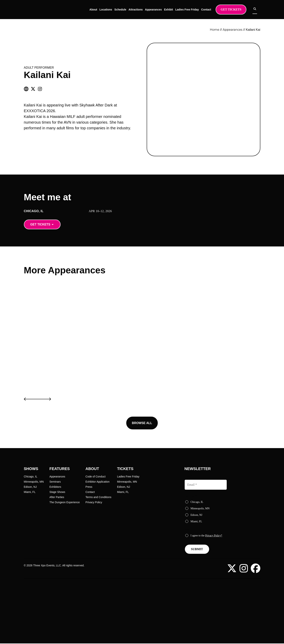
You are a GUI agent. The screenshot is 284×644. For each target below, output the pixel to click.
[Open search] (258, 9)
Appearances (157, 10)
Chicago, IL (31, 477)
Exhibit (172, 10)
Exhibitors (55, 487)
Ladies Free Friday (190, 10)
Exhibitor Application (98, 482)
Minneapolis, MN (34, 482)
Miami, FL (30, 492)
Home (217, 30)
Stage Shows (57, 492)
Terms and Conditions (98, 497)
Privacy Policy (94, 502)
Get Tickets (234, 9)
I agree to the (206, 536)
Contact (209, 10)
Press (89, 487)
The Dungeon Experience (65, 502)
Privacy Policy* (214, 536)
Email (188, 476)
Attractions (139, 10)
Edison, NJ (30, 487)
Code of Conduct (96, 477)
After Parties (57, 497)
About (96, 10)
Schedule (124, 10)
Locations (109, 10)
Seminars (55, 482)
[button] (37, 399)
